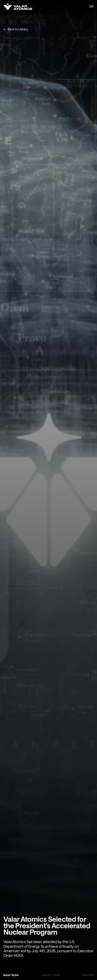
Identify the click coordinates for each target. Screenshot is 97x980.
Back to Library (16, 29)
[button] (92, 6)
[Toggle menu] (92, 7)
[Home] (18, 7)
